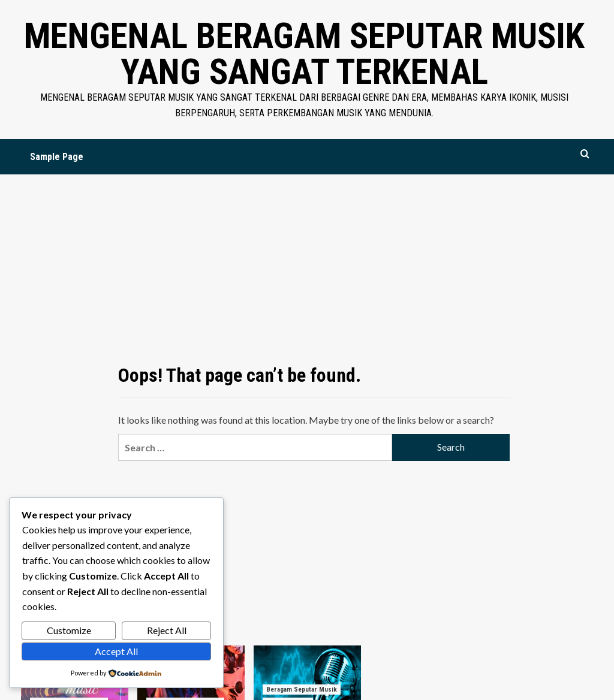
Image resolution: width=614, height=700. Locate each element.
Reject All (167, 630)
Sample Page (57, 157)
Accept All (116, 651)
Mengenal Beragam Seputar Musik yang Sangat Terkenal (304, 54)
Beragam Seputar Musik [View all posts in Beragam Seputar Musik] (302, 690)
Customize (69, 630)
